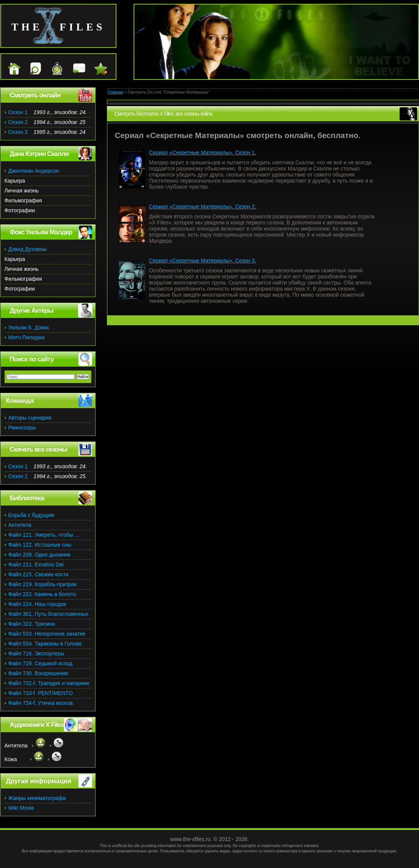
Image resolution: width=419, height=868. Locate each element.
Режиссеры (22, 428)
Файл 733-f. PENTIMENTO (41, 693)
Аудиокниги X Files (37, 725)
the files (58, 27)
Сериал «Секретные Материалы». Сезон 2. (203, 207)
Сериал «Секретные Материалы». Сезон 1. (203, 153)
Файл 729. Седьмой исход (41, 663)
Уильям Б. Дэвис (29, 327)
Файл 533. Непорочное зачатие (47, 634)
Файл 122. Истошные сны (40, 545)
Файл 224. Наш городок (37, 604)
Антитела (20, 525)
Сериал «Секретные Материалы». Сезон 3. (203, 261)
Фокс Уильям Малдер (41, 232)
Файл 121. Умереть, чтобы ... (44, 535)
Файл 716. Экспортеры (37, 653)
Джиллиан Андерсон (34, 171)
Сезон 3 (18, 132)
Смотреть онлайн (35, 95)
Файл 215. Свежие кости (39, 574)
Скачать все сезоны (39, 449)
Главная (116, 92)
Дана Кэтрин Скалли (39, 154)
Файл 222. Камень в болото (42, 594)
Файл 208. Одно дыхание (40, 555)
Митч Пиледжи (27, 337)
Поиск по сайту (32, 359)
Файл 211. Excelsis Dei (36, 564)
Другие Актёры (32, 311)
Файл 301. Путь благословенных (49, 614)
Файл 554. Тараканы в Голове (45, 644)
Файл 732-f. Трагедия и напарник (49, 683)
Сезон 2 (18, 122)
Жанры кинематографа (37, 798)
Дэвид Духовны (28, 249)
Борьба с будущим (31, 515)
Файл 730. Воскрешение (38, 673)
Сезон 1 (18, 112)
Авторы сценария (30, 418)
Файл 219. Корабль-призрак (43, 584)
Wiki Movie (21, 808)
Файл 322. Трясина (32, 624)
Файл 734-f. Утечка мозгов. (41, 703)
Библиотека (27, 498)
